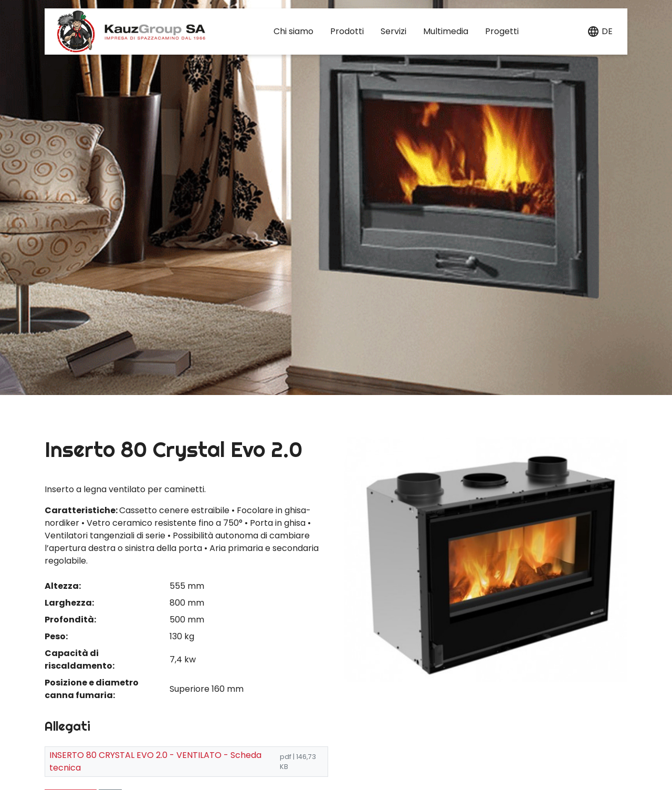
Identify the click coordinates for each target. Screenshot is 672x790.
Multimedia (446, 31)
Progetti (502, 31)
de (607, 31)
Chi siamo (293, 31)
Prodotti (347, 31)
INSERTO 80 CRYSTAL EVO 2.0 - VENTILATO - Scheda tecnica (155, 761)
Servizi (393, 31)
